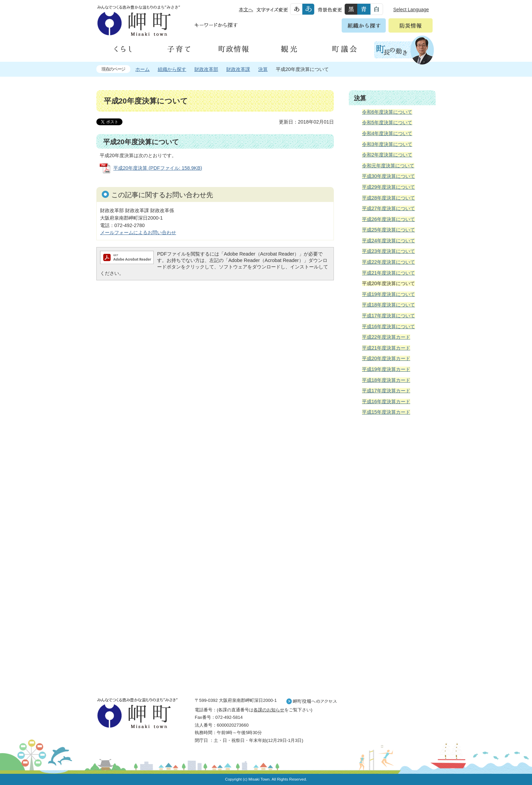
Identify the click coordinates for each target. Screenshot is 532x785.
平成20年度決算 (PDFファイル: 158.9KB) (158, 168)
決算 (263, 69)
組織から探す (172, 69)
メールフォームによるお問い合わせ (138, 232)
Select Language (411, 10)
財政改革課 (238, 69)
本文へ (246, 10)
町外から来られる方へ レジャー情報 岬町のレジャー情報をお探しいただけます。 (392, 593)
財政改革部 (206, 69)
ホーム (142, 69)
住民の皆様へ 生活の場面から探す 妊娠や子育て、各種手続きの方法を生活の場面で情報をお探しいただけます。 (392, 494)
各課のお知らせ (269, 710)
